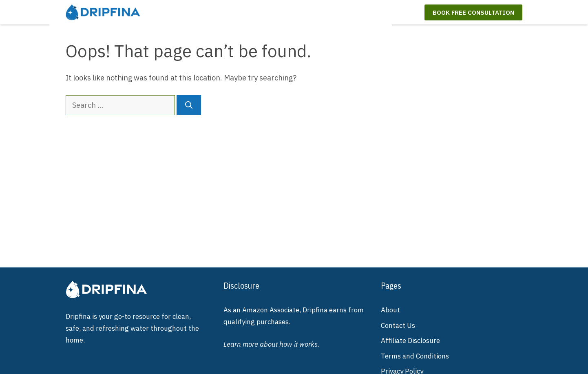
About (390, 310)
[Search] (189, 105)
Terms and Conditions (415, 356)
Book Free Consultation (473, 12)
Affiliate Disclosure (410, 341)
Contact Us (398, 325)
